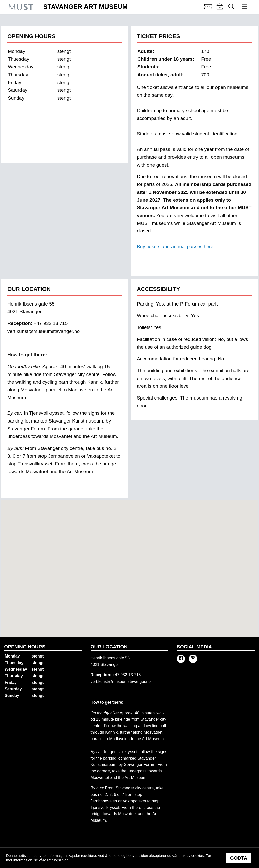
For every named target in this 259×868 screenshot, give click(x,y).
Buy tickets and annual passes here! (176, 247)
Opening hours (25, 647)
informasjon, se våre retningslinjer (40, 860)
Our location (109, 647)
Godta (239, 858)
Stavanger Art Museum (85, 7)
